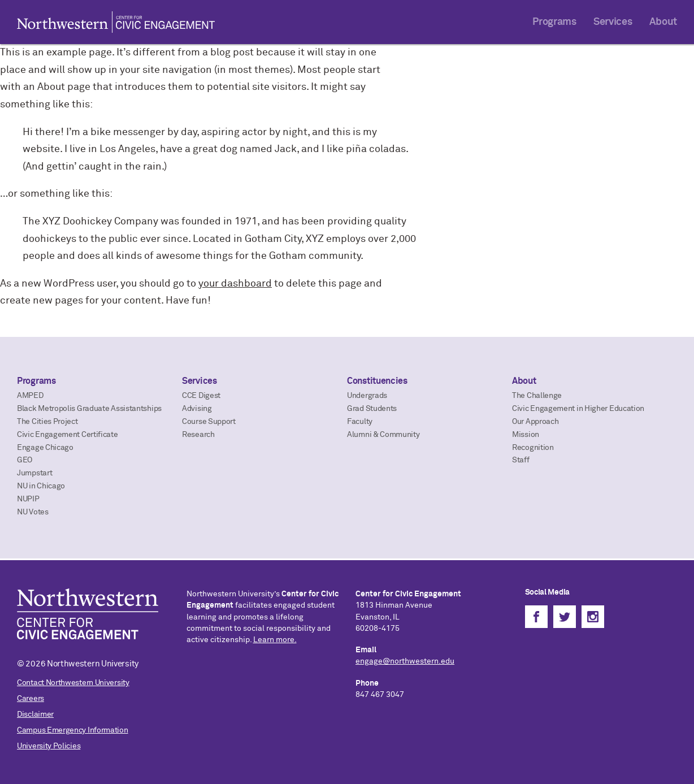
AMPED (30, 396)
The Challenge (537, 396)
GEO (25, 460)
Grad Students (372, 409)
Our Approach (535, 422)
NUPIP (28, 499)
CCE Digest (201, 396)
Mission (526, 435)
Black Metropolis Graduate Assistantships (89, 409)
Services (613, 22)
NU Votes (33, 512)
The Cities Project (47, 422)
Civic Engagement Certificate (68, 435)
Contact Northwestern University (73, 683)
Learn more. (275, 640)
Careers (31, 699)
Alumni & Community (383, 435)
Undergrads (367, 396)
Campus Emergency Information (73, 730)
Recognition (533, 448)
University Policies (49, 746)
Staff (521, 460)
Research (198, 435)
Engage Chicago (45, 448)
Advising (197, 409)
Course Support (209, 422)
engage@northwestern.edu (405, 661)
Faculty (360, 422)
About (663, 22)
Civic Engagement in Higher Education (578, 409)
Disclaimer (35, 714)
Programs (554, 22)
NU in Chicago (41, 486)
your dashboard (235, 284)
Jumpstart (34, 473)
